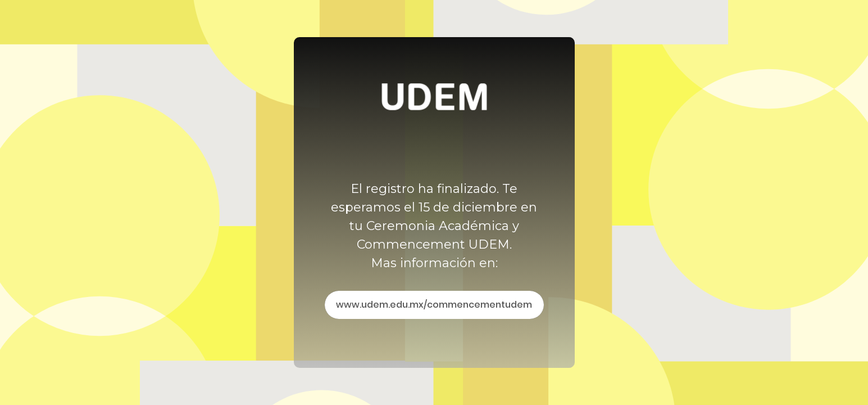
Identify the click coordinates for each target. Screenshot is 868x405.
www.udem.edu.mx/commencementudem (434, 305)
